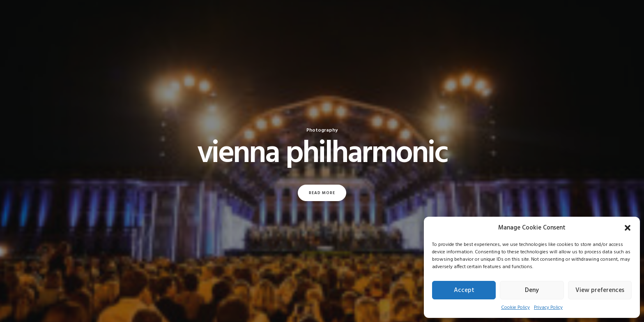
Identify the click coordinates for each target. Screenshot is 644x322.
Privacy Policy (548, 308)
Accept (464, 290)
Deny (532, 290)
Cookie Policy (515, 308)
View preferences (600, 290)
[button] (628, 228)
